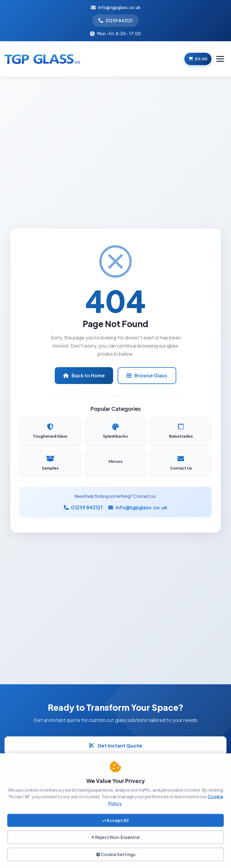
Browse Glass (147, 375)
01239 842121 (119, 20)
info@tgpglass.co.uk (119, 7)
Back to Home (84, 375)
